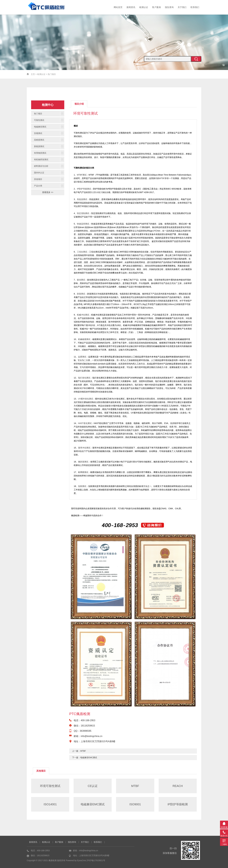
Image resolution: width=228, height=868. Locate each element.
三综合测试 (82, 252)
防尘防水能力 (96, 192)
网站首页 (118, 7)
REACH (178, 786)
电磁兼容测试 (40, 127)
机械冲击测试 (83, 315)
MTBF (162, 178)
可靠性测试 (39, 120)
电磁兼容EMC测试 (93, 804)
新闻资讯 (131, 7)
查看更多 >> (48, 192)
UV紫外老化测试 (86, 399)
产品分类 (38, 186)
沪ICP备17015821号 (96, 860)
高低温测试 (82, 199)
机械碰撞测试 (84, 339)
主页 (33, 74)
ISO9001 (135, 804)
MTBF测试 (82, 175)
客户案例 (156, 7)
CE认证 (93, 786)
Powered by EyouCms (76, 860)
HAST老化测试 (85, 423)
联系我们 (195, 7)
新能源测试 (39, 146)
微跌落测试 (83, 462)
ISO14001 (50, 804)
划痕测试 (82, 486)
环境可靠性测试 (50, 786)
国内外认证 (39, 173)
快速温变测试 (83, 224)
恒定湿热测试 (83, 213)
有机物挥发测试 (41, 159)
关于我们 (182, 7)
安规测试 (38, 133)
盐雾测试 (82, 357)
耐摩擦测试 (83, 472)
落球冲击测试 (84, 448)
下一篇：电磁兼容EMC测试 (85, 757)
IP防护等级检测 (178, 804)
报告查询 (169, 7)
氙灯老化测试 (84, 378)
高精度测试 (39, 140)
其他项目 (38, 179)
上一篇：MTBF (79, 751)
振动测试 (81, 280)
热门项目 (52, 74)
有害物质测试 (40, 153)
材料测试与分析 (41, 166)
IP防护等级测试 (84, 189)
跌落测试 (81, 294)
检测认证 (144, 7)
